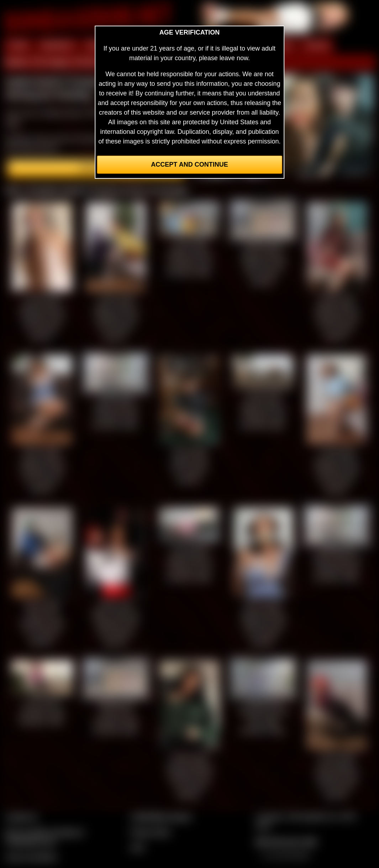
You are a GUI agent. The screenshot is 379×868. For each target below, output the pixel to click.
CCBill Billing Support (161, 817)
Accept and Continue (189, 164)
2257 (138, 847)
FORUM (316, 46)
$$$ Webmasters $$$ (286, 842)
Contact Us (22, 817)
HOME (18, 46)
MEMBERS (57, 46)
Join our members (31, 857)
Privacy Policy (151, 832)
